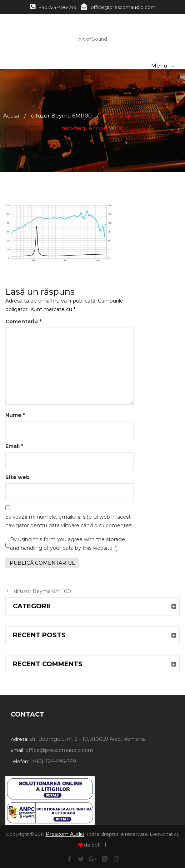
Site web (17, 477)
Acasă (11, 116)
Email (14, 446)
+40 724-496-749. (54, 7)
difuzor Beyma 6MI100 (61, 116)
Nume (15, 415)
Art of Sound (93, 39)
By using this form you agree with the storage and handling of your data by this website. (67, 544)
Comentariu (23, 321)
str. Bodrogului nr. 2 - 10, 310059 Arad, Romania (87, 739)
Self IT (99, 845)
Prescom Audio (65, 834)
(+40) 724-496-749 (53, 761)
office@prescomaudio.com (118, 7)
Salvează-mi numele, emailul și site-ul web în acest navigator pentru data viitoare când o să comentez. (69, 521)
